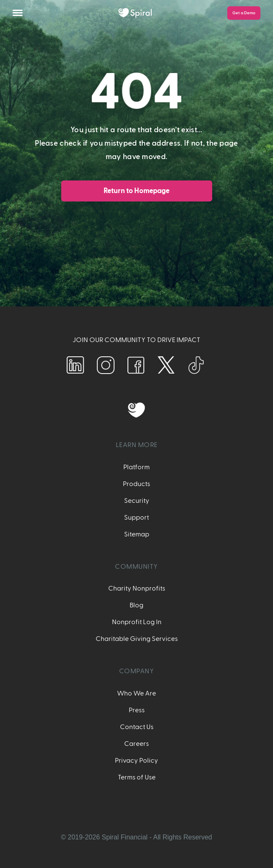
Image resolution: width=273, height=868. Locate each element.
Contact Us (137, 727)
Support (136, 518)
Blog (136, 605)
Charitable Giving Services (137, 639)
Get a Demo (244, 13)
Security (137, 501)
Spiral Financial (124, 837)
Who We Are (136, 693)
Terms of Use (137, 777)
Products (136, 484)
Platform (136, 467)
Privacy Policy (136, 761)
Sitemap (137, 534)
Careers (136, 744)
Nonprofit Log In (137, 622)
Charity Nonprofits (137, 588)
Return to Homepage (136, 191)
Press (137, 710)
